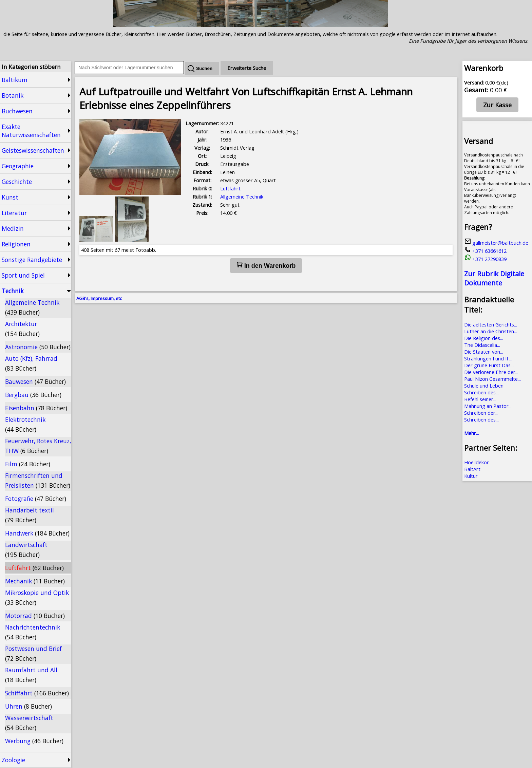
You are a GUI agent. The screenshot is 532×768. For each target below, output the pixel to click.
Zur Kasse (497, 105)
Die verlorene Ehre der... (491, 372)
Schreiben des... (481, 392)
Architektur (22, 329)
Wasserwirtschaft (29, 723)
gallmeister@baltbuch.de (496, 243)
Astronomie (38, 347)
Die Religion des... (484, 338)
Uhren (28, 706)
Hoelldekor (477, 462)
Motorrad (35, 616)
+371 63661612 (485, 251)
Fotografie (36, 499)
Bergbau (33, 395)
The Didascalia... (482, 345)
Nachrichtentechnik (33, 632)
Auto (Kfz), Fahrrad (31, 363)
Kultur (471, 476)
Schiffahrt (37, 693)
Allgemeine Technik (32, 307)
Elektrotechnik (25, 424)
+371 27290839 (485, 259)
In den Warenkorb (266, 265)
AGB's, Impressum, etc (99, 298)
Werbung (34, 741)
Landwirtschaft (26, 550)
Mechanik (35, 581)
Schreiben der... (481, 413)
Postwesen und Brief (33, 653)
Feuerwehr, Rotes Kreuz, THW (38, 446)
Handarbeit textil (30, 515)
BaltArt (472, 469)
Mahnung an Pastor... (488, 406)
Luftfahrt (34, 568)
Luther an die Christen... (491, 331)
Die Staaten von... (484, 352)
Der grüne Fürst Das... (489, 365)
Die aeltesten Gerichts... (491, 324)
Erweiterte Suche (247, 68)
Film (28, 464)
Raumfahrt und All (31, 675)
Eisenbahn (36, 408)
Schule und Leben (484, 386)
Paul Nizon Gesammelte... (492, 379)
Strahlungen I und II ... (488, 358)
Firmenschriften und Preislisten (38, 480)
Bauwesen (35, 381)
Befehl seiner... (480, 399)
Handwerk (37, 533)
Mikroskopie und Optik (37, 597)
